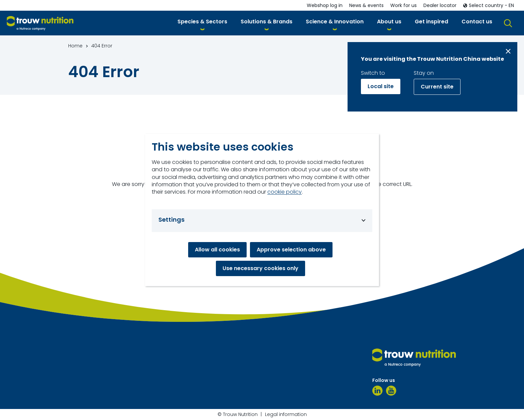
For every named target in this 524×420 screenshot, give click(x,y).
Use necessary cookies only (260, 268)
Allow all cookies (217, 250)
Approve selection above (291, 250)
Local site (381, 86)
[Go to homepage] (40, 23)
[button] (202, 23)
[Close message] (508, 51)
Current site (437, 87)
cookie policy (285, 192)
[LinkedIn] (377, 391)
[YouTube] (391, 391)
